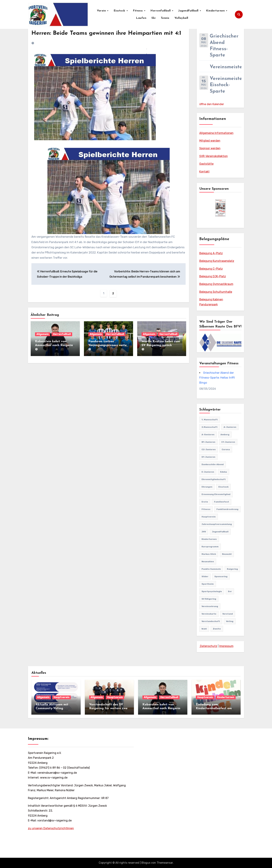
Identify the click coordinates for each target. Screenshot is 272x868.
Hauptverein (61, 697)
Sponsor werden (210, 148)
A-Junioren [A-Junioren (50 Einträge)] (230, 427)
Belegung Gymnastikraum (216, 284)
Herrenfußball (161, 11)
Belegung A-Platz (211, 253)
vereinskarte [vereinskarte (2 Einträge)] (209, 614)
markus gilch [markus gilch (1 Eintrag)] (209, 554)
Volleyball (181, 18)
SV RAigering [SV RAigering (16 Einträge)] (209, 599)
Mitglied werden (210, 141)
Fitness (138, 11)
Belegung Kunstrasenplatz (217, 261)
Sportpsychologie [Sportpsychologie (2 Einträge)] (212, 591)
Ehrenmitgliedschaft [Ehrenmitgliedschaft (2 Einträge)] (214, 479)
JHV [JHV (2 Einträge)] (204, 532)
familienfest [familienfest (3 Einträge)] (222, 502)
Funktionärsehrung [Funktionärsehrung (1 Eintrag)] (227, 509)
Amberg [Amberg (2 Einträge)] (225, 435)
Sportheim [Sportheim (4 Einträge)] (208, 584)
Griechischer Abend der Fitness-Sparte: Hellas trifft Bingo (217, 378)
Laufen (141, 18)
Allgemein (43, 343)
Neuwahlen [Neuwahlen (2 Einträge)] (208, 562)
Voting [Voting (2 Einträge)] (230, 621)
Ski (154, 18)
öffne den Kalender (212, 104)
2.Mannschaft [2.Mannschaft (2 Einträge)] (210, 427)
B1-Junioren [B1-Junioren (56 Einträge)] (208, 442)
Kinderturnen (216, 11)
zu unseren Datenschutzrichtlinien (51, 828)
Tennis (165, 18)
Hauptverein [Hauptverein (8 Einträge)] (209, 517)
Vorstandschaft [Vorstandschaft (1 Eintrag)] (211, 621)
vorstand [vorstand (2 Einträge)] (228, 614)
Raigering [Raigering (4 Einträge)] (232, 569)
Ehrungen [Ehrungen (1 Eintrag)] (207, 487)
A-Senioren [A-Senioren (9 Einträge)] (208, 435)
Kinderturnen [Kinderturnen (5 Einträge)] (209, 539)
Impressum (226, 646)
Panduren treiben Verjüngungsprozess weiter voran (108, 354)
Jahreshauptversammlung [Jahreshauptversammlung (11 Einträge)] (217, 524)
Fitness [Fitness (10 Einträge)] (206, 509)
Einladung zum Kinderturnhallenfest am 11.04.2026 (214, 708)
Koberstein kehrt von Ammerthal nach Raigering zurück (55, 354)
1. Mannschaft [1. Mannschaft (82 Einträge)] (210, 420)
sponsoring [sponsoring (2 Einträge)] (221, 576)
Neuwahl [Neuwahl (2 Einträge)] (227, 554)
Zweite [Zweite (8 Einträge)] (217, 629)
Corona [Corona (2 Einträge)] (226, 449)
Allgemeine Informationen (216, 133)
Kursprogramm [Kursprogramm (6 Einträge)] (210, 547)
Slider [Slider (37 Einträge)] (205, 576)
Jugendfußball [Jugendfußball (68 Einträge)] (220, 532)
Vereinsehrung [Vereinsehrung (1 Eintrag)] (210, 606)
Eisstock (120, 11)
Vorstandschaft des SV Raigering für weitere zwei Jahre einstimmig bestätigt (109, 708)
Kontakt (204, 172)
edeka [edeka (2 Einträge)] (224, 472)
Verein (102, 11)
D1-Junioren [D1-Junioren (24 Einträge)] (208, 457)
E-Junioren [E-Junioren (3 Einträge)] (208, 472)
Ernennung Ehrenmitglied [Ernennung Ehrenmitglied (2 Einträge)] (216, 494)
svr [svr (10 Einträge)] (230, 591)
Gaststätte (206, 164)
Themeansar (165, 863)
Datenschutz (208, 646)
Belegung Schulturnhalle (216, 292)
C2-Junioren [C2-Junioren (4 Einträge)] (209, 449)
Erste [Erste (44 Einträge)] (205, 502)
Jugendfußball (189, 11)
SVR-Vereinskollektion (214, 156)
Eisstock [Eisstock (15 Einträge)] (223, 487)
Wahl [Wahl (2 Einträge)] (204, 629)
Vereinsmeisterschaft (234, 67)
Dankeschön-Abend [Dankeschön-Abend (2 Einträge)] (213, 464)
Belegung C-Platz (211, 269)
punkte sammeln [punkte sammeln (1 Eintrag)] (211, 569)
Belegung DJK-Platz (213, 276)
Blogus (146, 863)
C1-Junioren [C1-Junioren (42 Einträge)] (228, 442)
